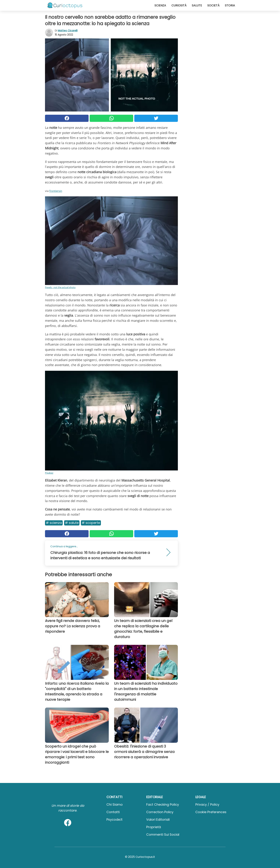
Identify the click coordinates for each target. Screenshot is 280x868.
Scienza (160, 5)
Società (213, 5)
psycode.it (114, 819)
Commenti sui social (163, 834)
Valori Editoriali (158, 819)
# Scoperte (91, 523)
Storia (230, 5)
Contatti (113, 812)
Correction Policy (160, 812)
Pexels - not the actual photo (60, 287)
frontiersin (56, 191)
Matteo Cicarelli (68, 31)
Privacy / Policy (207, 804)
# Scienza (54, 523)
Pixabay (49, 473)
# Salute (72, 523)
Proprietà (154, 827)
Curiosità (179, 5)
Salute (197, 5)
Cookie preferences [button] (211, 812)
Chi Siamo (115, 804)
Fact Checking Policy (163, 804)
